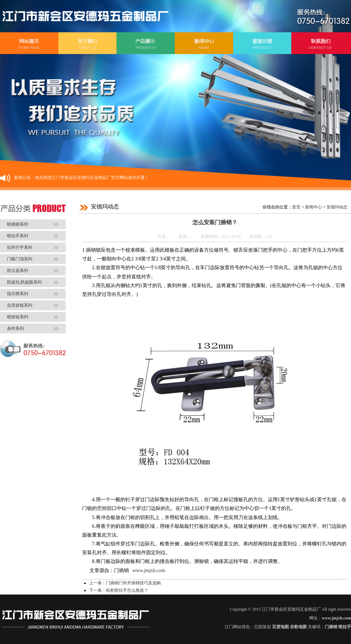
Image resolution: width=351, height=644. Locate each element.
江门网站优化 (237, 627)
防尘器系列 (18, 271)
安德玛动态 (337, 207)
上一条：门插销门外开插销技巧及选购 (125, 583)
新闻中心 (313, 207)
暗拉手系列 (18, 236)
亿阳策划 (263, 627)
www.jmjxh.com (149, 570)
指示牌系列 (18, 294)
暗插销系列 (18, 224)
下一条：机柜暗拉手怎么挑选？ (119, 590)
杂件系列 (15, 328)
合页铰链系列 (20, 305)
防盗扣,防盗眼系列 (24, 282)
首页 (296, 207)
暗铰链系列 (18, 317)
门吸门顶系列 (20, 259)
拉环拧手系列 (20, 247)
